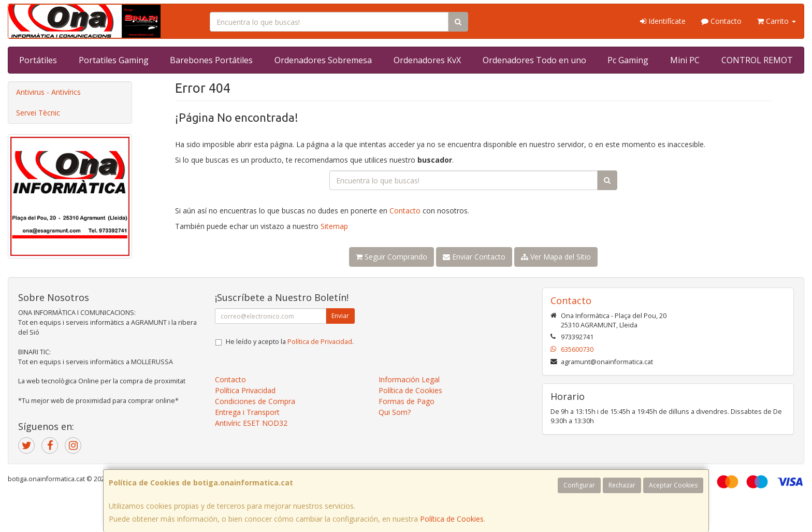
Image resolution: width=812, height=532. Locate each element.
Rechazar (622, 485)
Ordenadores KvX (427, 60)
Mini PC (685, 60)
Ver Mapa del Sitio (556, 257)
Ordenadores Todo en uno (534, 60)
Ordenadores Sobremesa (323, 60)
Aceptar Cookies (673, 485)
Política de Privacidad (320, 342)
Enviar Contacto (474, 257)
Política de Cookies (452, 519)
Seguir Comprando (392, 257)
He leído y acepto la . (290, 342)
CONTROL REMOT (757, 60)
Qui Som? (395, 412)
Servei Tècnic (38, 113)
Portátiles (38, 60)
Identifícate (663, 21)
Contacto (721, 21)
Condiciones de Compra (255, 401)
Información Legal (409, 379)
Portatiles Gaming (114, 60)
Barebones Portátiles (211, 60)
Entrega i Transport (247, 412)
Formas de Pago (407, 401)
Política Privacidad (245, 390)
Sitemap (334, 226)
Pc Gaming (628, 60)
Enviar (340, 316)
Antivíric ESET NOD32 (251, 423)
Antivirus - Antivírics (48, 92)
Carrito (777, 21)
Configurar (579, 485)
